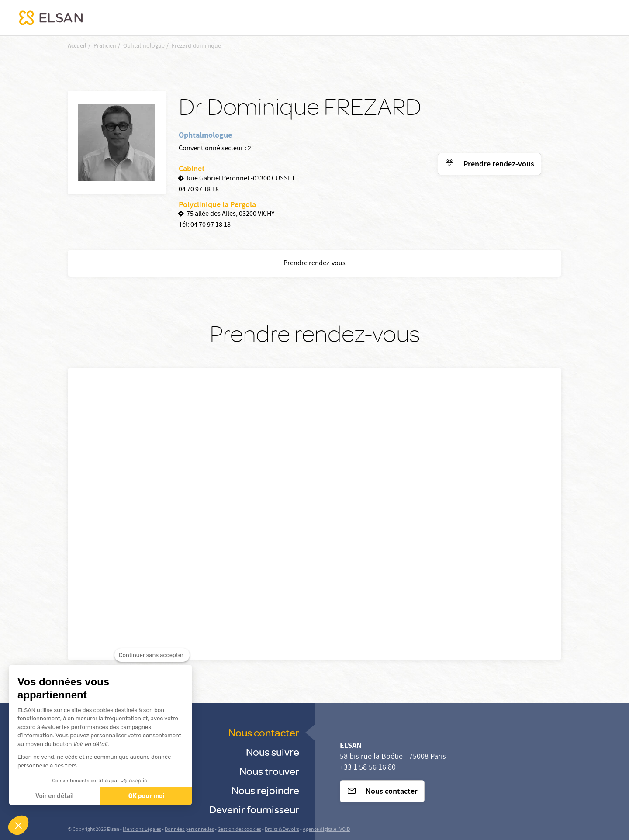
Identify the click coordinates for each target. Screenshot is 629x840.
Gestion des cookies (239, 830)
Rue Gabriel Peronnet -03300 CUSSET (241, 179)
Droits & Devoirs (282, 830)
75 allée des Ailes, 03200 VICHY (231, 214)
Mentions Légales (142, 830)
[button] (18, 825)
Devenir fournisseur (254, 809)
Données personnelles (189, 830)
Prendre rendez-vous (499, 165)
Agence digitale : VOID (326, 830)
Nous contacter (264, 732)
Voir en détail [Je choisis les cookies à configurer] (54, 796)
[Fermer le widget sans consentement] (152, 655)
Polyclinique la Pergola (217, 205)
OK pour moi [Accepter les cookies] (147, 796)
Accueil (77, 46)
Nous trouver (269, 771)
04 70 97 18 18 (199, 190)
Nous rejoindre (265, 790)
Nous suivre (273, 752)
